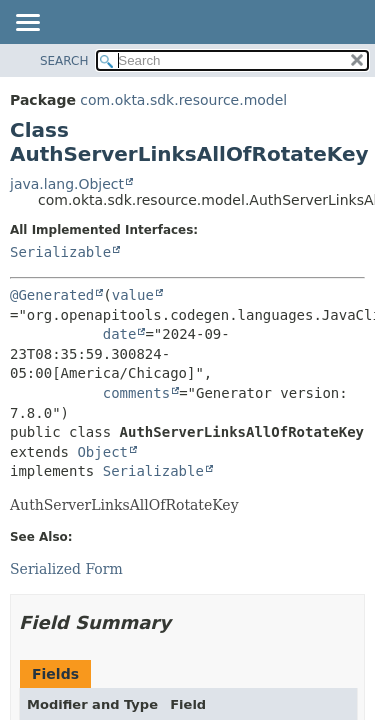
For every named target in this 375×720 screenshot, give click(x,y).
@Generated (52, 295)
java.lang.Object (67, 184)
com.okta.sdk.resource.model (183, 100)
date (120, 334)
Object (102, 452)
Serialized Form (66, 569)
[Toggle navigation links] (27, 24)
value (133, 295)
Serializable (60, 252)
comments (136, 393)
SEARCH (64, 61)
